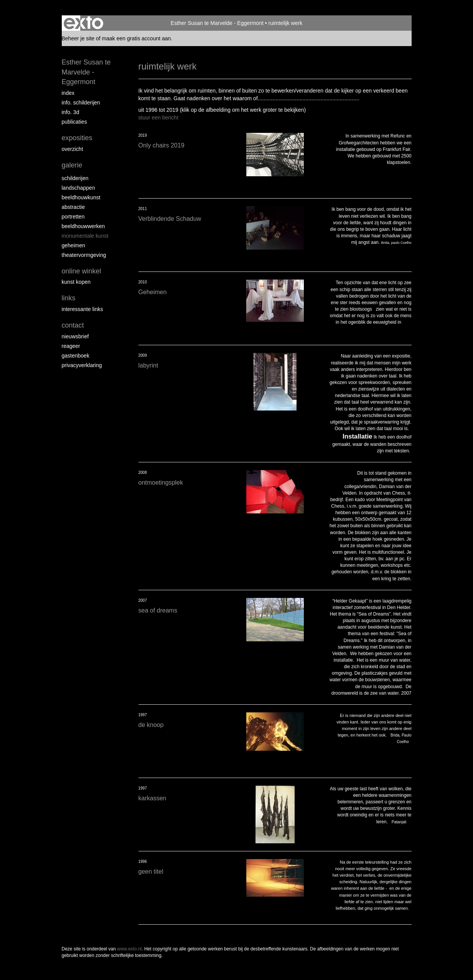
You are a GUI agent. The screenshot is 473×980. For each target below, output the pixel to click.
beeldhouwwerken (83, 226)
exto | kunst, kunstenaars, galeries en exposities (83, 23)
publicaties (74, 122)
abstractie (73, 207)
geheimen (74, 245)
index (68, 93)
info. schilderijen (81, 103)
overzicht (73, 149)
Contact (73, 325)
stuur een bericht (158, 118)
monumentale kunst (85, 236)
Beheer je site (78, 38)
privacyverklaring (82, 365)
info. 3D (71, 112)
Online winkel (82, 271)
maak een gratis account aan (137, 38)
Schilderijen (75, 178)
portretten (73, 217)
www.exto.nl (129, 949)
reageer (71, 346)
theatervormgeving (84, 255)
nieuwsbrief (75, 336)
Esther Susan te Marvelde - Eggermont (217, 23)
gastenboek (76, 356)
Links (69, 298)
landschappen (78, 188)
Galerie (72, 165)
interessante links (82, 309)
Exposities (77, 138)
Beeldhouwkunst (81, 197)
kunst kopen (76, 282)
